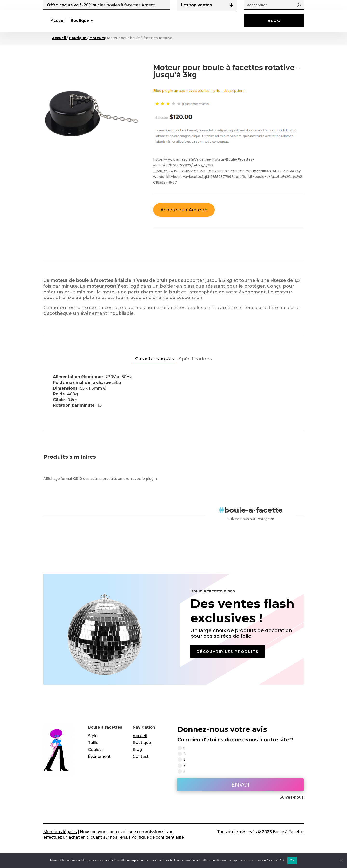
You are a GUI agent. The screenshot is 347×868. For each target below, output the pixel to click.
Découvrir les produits (230, 658)
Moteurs (97, 44)
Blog (274, 23)
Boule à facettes (105, 733)
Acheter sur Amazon (184, 216)
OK (292, 860)
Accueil (97, 23)
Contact (141, 762)
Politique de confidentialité (157, 843)
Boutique (118, 23)
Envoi (240, 790)
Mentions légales (60, 838)
